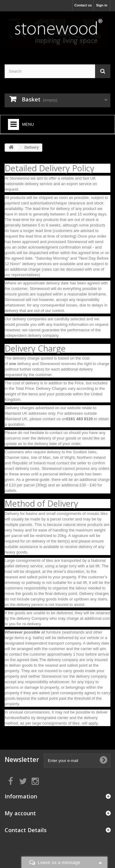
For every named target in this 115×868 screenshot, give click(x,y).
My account (20, 813)
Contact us (83, 5)
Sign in (102, 5)
